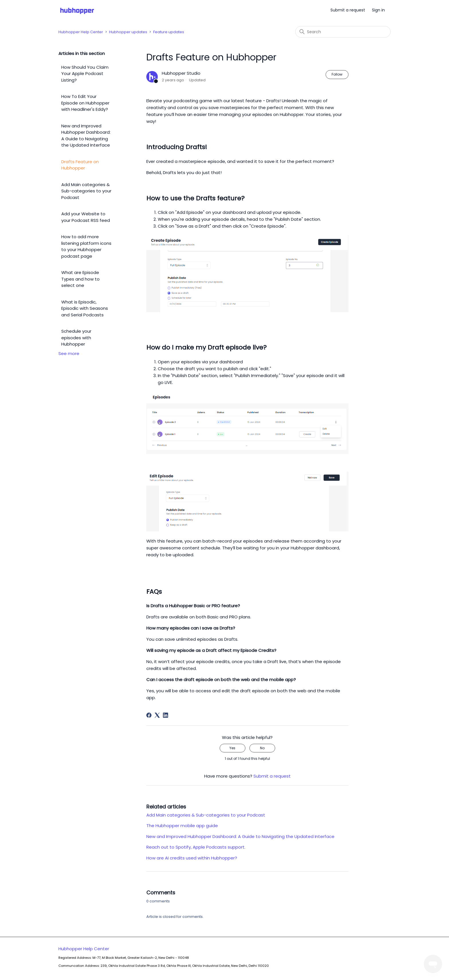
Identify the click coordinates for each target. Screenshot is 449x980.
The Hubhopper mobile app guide (182, 826)
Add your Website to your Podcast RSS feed (86, 217)
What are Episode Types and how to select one (80, 279)
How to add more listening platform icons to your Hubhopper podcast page (86, 246)
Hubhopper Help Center (81, 32)
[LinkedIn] (166, 715)
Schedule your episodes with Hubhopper (76, 338)
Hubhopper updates (128, 32)
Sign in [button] (378, 10)
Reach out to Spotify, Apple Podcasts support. (196, 847)
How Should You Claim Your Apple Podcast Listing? (85, 74)
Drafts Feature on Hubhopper (80, 165)
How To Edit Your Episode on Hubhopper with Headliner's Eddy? (85, 103)
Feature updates (169, 32)
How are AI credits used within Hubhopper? (192, 858)
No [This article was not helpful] (262, 748)
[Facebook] (149, 715)
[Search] (343, 32)
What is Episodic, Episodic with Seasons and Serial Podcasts (85, 308)
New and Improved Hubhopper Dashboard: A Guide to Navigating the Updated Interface (86, 136)
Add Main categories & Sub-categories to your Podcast (86, 191)
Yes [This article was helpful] (232, 748)
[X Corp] (157, 715)
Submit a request (348, 10)
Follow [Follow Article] (337, 74)
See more (69, 353)
